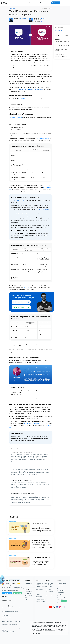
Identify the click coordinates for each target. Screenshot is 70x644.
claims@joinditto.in (13, 606)
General (27, 599)
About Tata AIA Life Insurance (61, 33)
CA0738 (4, 630)
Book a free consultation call (25, 89)
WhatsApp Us (17, 593)
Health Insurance (32, 3)
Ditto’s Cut (38, 633)
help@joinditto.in (13, 601)
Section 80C (49, 600)
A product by (15, 580)
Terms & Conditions (61, 583)
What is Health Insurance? (49, 584)
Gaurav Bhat (43, 18)
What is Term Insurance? (49, 587)
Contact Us (59, 603)
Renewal (59, 596)
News (26, 597)
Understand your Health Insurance (41, 584)
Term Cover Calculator (41, 601)
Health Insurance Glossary (61, 593)
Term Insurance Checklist (39, 594)
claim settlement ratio (19, 200)
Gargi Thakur (22, 19)
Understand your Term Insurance (41, 587)
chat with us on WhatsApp (23, 400)
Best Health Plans (50, 590)
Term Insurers (60, 589)
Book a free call (7, 593)
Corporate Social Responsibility (61, 598)
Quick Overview (58, 31)
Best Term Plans (50, 592)
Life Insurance (21, 3)
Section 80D (49, 598)
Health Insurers (60, 587)
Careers (62, 601)
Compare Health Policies (39, 597)
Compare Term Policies (41, 599)
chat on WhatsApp (39, 89)
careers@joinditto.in (6, 617)
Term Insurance (28, 585)
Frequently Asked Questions (61, 57)
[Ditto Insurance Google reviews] (12, 584)
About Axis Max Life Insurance (61, 35)
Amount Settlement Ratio (20, 217)
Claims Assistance (61, 591)
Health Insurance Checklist (39, 590)
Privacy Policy (60, 585)
